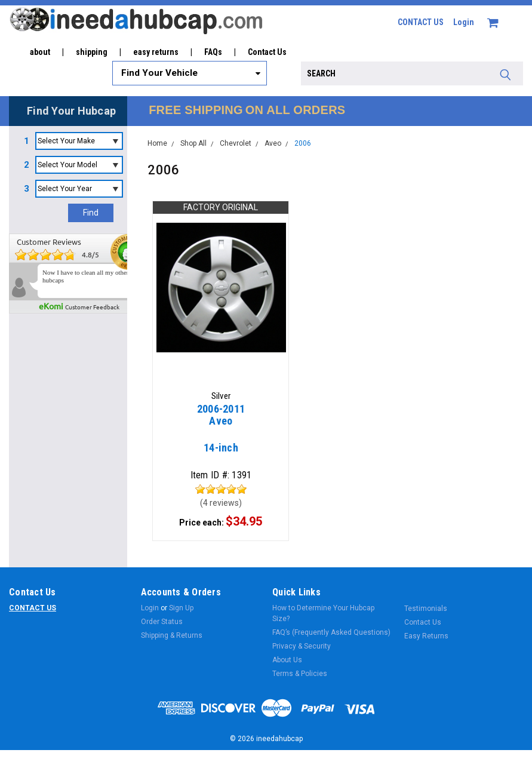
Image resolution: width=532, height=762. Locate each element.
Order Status (162, 623)
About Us (287, 661)
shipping (92, 52)
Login (464, 22)
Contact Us (267, 52)
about (40, 52)
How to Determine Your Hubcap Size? (323, 614)
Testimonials (426, 610)
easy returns (156, 52)
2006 (303, 143)
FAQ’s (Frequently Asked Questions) (331, 634)
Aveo (273, 143)
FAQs (213, 52)
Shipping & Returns (172, 637)
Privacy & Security (302, 647)
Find (91, 213)
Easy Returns (426, 637)
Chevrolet (236, 143)
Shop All (193, 143)
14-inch (221, 434)
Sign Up (181, 609)
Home (157, 143)
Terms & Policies (300, 675)
